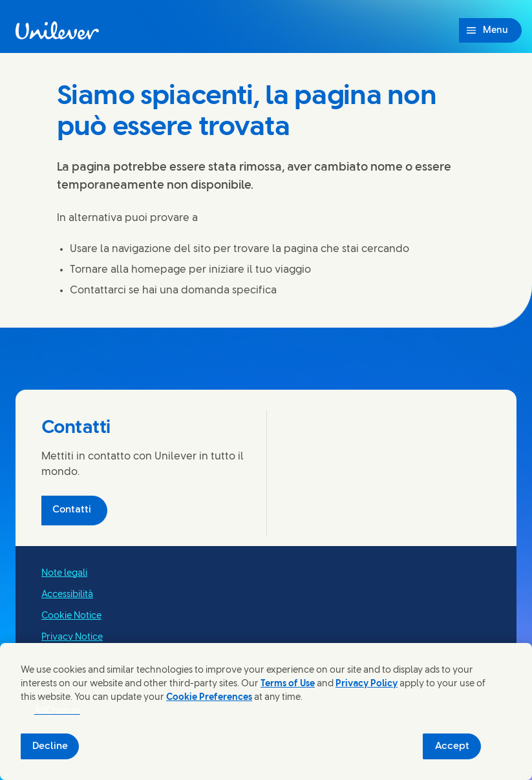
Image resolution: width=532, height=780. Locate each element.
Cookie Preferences (209, 698)
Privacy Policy (367, 684)
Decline (50, 746)
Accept (452, 746)
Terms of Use (288, 684)
